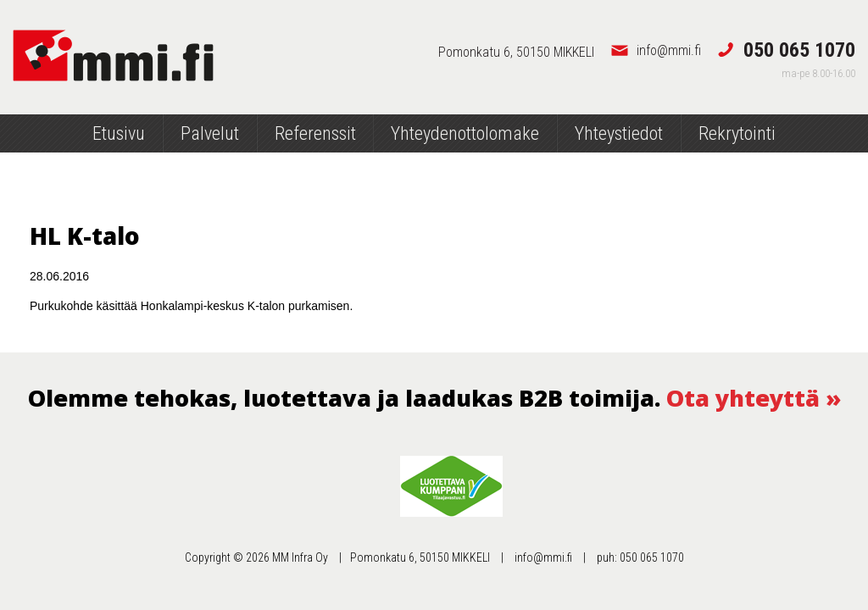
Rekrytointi (737, 133)
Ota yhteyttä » (754, 398)
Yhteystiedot (619, 133)
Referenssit (315, 133)
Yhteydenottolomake (465, 133)
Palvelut (210, 133)
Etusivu (119, 133)
